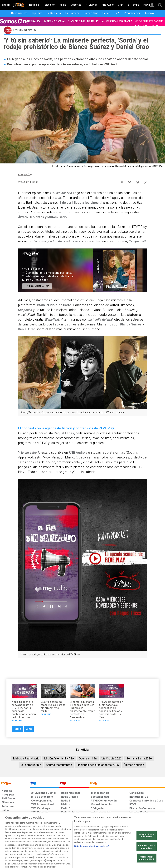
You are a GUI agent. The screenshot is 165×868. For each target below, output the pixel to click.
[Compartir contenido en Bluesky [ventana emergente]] (130, 181)
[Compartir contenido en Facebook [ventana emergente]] (114, 181)
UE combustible (31, 765)
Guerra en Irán (88, 758)
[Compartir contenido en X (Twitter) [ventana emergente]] (122, 181)
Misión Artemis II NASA (59, 758)
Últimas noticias (134, 765)
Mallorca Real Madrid (26, 758)
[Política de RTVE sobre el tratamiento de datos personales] (28, 843)
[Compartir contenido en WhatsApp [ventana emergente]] (137, 181)
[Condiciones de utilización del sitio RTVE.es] (7, 843)
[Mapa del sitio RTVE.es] (116, 843)
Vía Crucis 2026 (112, 758)
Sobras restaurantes (59, 765)
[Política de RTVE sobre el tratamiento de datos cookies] (53, 843)
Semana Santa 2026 (139, 758)
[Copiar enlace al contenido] (145, 181)
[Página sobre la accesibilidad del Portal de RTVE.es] (100, 843)
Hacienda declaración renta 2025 (98, 765)
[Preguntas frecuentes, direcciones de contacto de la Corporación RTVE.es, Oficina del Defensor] (129, 843)
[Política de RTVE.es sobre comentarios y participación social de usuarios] (151, 843)
